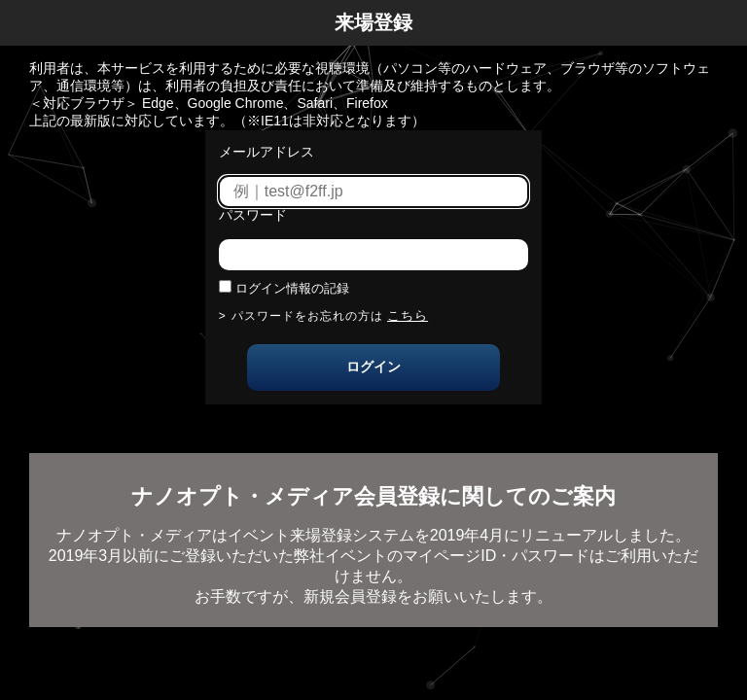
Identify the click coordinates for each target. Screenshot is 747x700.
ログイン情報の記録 (292, 288)
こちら (408, 315)
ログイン (373, 367)
